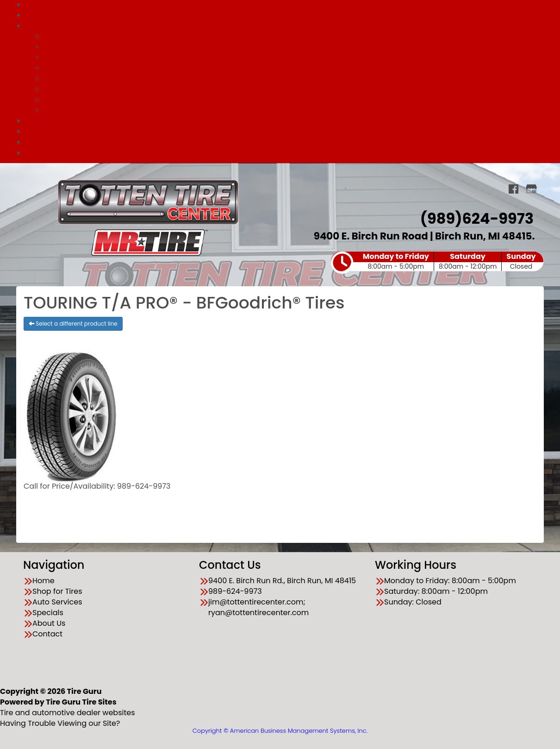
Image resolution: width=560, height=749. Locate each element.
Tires (299, 68)
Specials (289, 121)
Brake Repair (299, 57)
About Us (289, 142)
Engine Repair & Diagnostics (299, 89)
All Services (298, 36)
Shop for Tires (289, 15)
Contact (289, 153)
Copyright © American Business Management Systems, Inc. (280, 731)
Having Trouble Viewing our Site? (60, 723)
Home (44, 581)
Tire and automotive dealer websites (68, 707)
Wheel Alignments (299, 47)
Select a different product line (73, 324)
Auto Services (289, 26)
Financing (289, 131)
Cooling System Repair (299, 100)
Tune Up (299, 79)
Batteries (299, 110)
